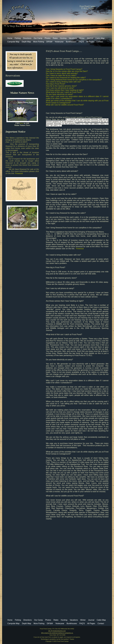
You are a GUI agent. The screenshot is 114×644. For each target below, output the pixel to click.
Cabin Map (100, 38)
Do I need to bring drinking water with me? (63, 82)
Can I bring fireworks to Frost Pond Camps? (64, 69)
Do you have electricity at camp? (59, 94)
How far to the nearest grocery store (61, 278)
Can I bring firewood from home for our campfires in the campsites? (74, 80)
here (22, 123)
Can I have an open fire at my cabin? (61, 75)
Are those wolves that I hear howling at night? (65, 90)
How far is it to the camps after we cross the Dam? (67, 71)
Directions (27, 38)
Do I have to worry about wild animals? (62, 73)
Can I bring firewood (55, 228)
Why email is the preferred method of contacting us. (57, 633)
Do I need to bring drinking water (59, 255)
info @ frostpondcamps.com (57, 631)
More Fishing (39, 42)
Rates (55, 38)
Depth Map (26, 42)
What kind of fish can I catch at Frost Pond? (64, 92)
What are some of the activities (59, 452)
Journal (90, 38)
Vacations (73, 38)
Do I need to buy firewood (57, 213)
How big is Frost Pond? (56, 84)
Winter (82, 38)
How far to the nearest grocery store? (61, 86)
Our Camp (38, 38)
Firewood (19, 173)
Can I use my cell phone (56, 288)
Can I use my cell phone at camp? (60, 88)
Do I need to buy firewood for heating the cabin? (66, 78)
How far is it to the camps (57, 154)
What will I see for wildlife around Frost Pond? (65, 105)
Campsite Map (13, 42)
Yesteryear (59, 42)
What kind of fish (53, 334)
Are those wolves (53, 301)
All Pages (90, 42)
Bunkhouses (71, 42)
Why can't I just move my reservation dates (65, 381)
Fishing (18, 38)
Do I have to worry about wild (58, 171)
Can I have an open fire (56, 194)
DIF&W (49, 42)
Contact (100, 42)
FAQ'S (81, 42)
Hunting (63, 38)
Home (10, 38)
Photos (48, 38)
